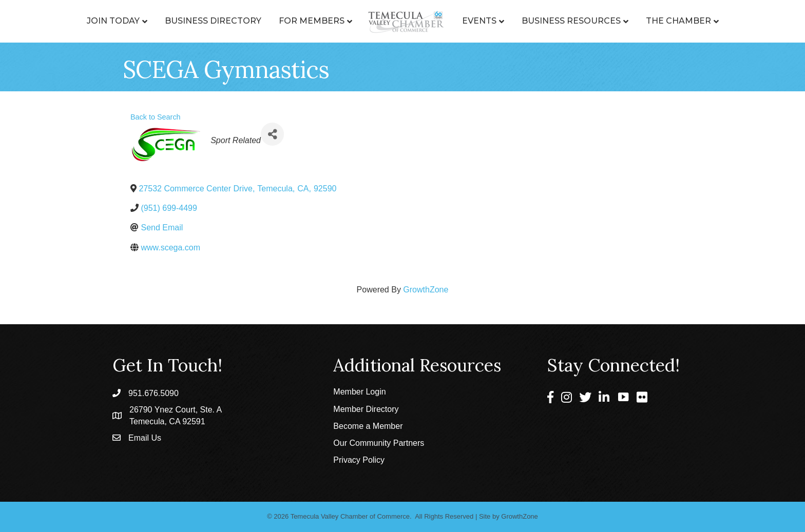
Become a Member (368, 426)
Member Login (359, 392)
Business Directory (213, 21)
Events (479, 21)
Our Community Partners (379, 443)
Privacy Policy (359, 460)
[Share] (272, 134)
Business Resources (571, 21)
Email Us (145, 438)
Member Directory (366, 409)
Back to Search (156, 117)
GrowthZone (426, 290)
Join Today (113, 21)
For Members (312, 21)
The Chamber (678, 21)
